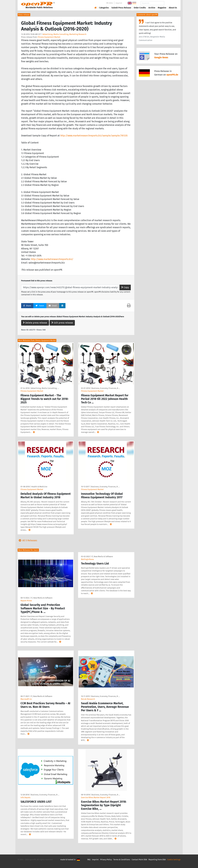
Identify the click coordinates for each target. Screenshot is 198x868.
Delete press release (35, 323)
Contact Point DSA (139, 860)
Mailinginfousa (87, 559)
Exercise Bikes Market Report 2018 (96, 797)
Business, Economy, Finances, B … (106, 388)
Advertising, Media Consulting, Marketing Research (65, 34)
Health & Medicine (39, 487)
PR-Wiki (110, 3)
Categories (104, 8)
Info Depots (25, 797)
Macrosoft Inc (26, 699)
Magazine (162, 8)
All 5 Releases (27, 540)
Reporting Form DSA (157, 860)
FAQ (89, 860)
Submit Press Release (121, 8)
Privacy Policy (106, 860)
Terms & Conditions (122, 860)
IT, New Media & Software (42, 598)
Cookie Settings (174, 860)
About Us (173, 8)
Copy (125, 287)
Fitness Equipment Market (49, 37)
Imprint (119, 3)
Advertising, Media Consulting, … (45, 388)
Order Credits (140, 8)
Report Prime (26, 601)
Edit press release (62, 323)
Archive (152, 8)
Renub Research (88, 699)
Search (171, 3)
